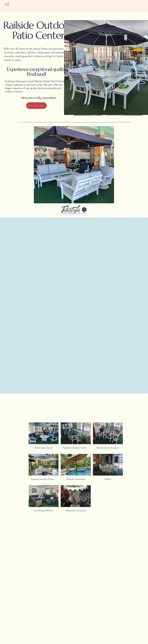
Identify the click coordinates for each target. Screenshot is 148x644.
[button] (44, 437)
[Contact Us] (36, 106)
